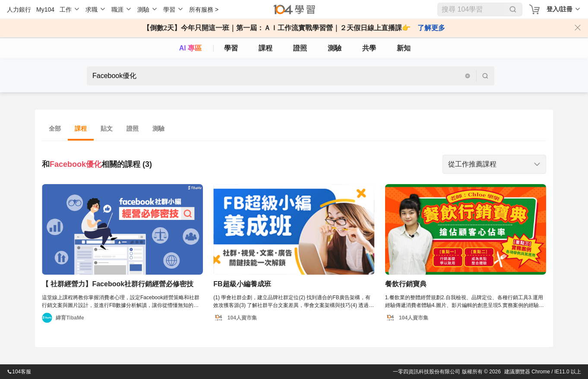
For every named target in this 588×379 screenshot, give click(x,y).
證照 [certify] (300, 48)
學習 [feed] (231, 48)
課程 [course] (266, 48)
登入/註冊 (560, 9)
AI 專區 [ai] (190, 48)
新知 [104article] (404, 48)
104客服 (19, 372)
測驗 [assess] (335, 48)
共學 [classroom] (369, 48)
